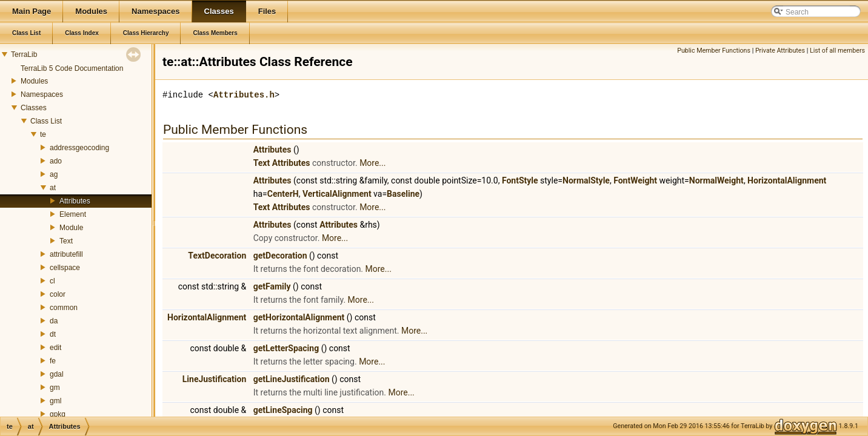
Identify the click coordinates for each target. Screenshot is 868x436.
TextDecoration (217, 256)
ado (56, 161)
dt (53, 334)
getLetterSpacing (286, 348)
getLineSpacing (283, 410)
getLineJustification (292, 379)
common (64, 308)
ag (54, 174)
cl (52, 281)
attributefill (66, 254)
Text (66, 241)
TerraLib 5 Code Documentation (72, 68)
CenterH (283, 194)
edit (55, 348)
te (43, 134)
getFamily (272, 286)
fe (53, 361)
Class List (46, 121)
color (58, 294)
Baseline (403, 194)
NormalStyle (586, 180)
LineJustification (215, 379)
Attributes (75, 201)
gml (55, 401)
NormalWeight (716, 180)
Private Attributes (780, 51)
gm (55, 388)
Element (73, 214)
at (53, 188)
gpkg (58, 414)
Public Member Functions (714, 51)
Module (71, 228)
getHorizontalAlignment (299, 317)
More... (372, 163)
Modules (34, 81)
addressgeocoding (79, 148)
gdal (57, 374)
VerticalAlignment (337, 194)
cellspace (65, 268)
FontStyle (520, 180)
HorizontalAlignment (787, 180)
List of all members (837, 51)
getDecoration (280, 256)
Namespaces (42, 94)
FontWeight (635, 180)
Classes (34, 108)
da (54, 321)
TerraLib (24, 54)
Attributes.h (244, 95)
